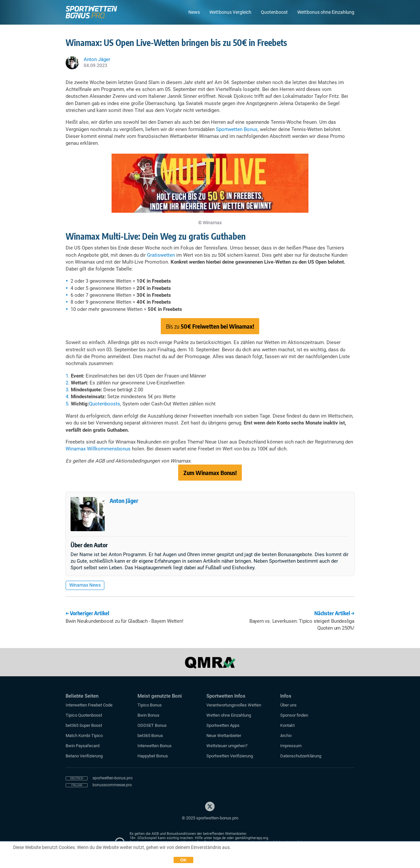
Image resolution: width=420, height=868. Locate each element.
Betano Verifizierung (84, 756)
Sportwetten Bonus (237, 129)
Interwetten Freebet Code (89, 705)
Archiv (286, 736)
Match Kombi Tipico (84, 736)
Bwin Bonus (148, 715)
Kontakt (287, 725)
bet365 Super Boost (84, 725)
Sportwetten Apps (223, 725)
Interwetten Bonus (155, 746)
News (194, 12)
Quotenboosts (105, 404)
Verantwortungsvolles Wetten (234, 705)
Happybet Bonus (153, 756)
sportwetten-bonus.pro (113, 778)
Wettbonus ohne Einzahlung (326, 12)
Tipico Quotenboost (84, 715)
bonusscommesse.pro (112, 785)
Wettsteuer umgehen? (227, 746)
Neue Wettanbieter (224, 736)
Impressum (291, 746)
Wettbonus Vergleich (230, 12)
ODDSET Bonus (152, 725)
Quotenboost (274, 12)
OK (183, 860)
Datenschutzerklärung (301, 756)
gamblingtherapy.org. (252, 838)
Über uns (288, 705)
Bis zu (210, 326)
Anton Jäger (124, 500)
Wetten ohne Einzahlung (229, 715)
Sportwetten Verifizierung (230, 756)
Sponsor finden (294, 715)
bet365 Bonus (150, 736)
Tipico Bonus (150, 705)
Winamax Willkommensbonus (98, 449)
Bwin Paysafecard (83, 746)
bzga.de (220, 838)
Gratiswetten (161, 255)
